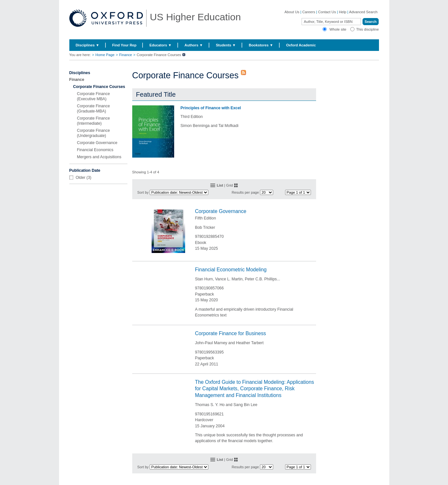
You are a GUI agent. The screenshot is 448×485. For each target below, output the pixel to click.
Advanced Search (363, 12)
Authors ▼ (194, 45)
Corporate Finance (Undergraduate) (94, 133)
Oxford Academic (301, 45)
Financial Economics (95, 150)
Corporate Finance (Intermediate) (94, 121)
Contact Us (327, 12)
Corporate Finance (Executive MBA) (94, 96)
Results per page (245, 192)
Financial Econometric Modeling (231, 270)
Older (81, 178)
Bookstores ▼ (261, 45)
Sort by (143, 192)
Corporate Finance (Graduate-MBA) (94, 109)
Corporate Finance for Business (231, 333)
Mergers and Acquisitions (99, 157)
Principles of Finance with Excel (211, 108)
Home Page (105, 55)
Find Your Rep (124, 45)
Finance (125, 55)
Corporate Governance (97, 143)
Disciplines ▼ (88, 45)
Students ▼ (226, 45)
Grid (229, 185)
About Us (292, 12)
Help (343, 12)
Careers (309, 12)
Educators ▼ (160, 45)
